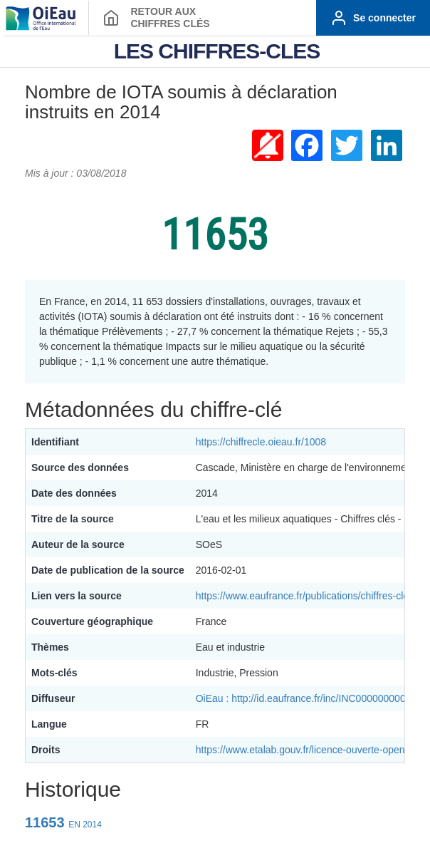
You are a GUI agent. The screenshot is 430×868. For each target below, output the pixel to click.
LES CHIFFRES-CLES (217, 51)
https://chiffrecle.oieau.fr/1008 (261, 442)
